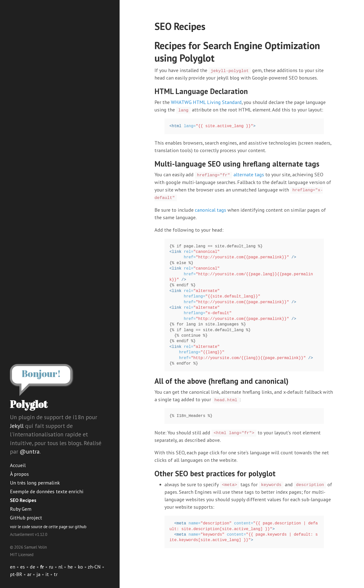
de (33, 567)
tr (56, 574)
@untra (30, 451)
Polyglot (29, 404)
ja (38, 574)
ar (29, 574)
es (23, 567)
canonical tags (211, 210)
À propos (19, 474)
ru (51, 567)
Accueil (18, 465)
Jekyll (17, 426)
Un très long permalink (35, 483)
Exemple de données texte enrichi (47, 491)
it (47, 574)
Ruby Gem (21, 509)
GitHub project (26, 518)
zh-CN (94, 567)
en (13, 567)
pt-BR (16, 574)
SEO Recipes (23, 500)
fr (42, 567)
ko (80, 567)
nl (60, 567)
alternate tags (249, 175)
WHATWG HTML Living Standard (206, 102)
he (70, 567)
